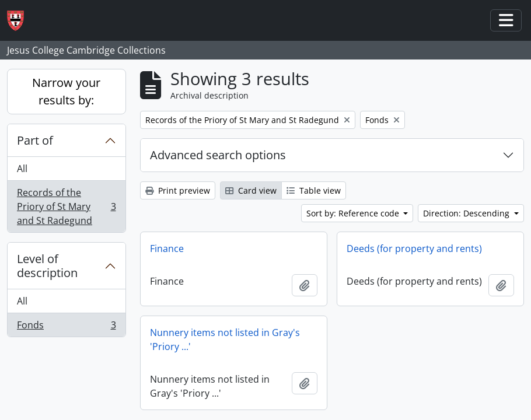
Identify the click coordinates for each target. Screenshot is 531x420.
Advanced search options (218, 155)
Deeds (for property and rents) (414, 249)
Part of (35, 140)
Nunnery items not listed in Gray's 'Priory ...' (225, 339)
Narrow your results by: (66, 91)
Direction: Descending (467, 213)
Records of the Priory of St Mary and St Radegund (66, 206)
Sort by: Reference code (354, 213)
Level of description (47, 266)
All (22, 169)
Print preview (178, 190)
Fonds (66, 327)
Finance (167, 249)
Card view (251, 190)
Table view (314, 190)
